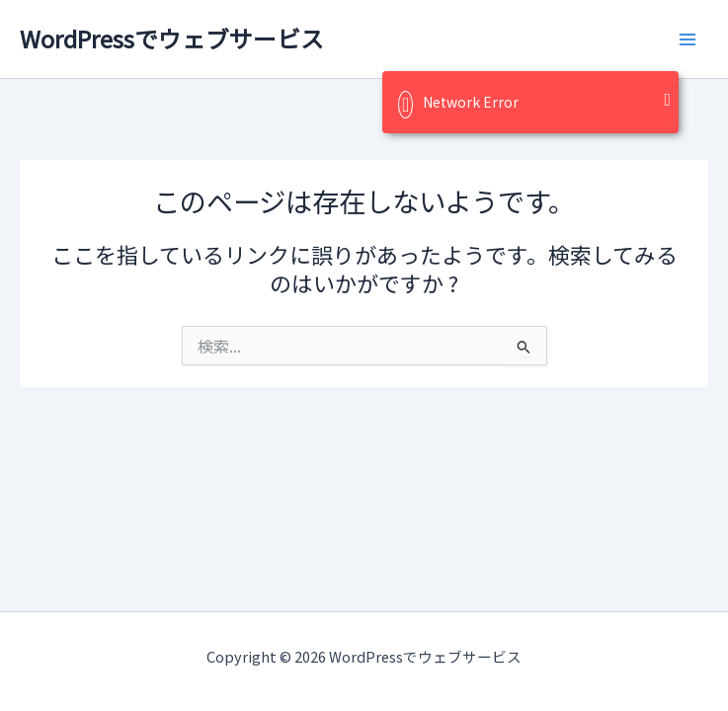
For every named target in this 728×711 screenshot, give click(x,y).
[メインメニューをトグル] (688, 39)
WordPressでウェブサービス (172, 38)
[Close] (667, 100)
